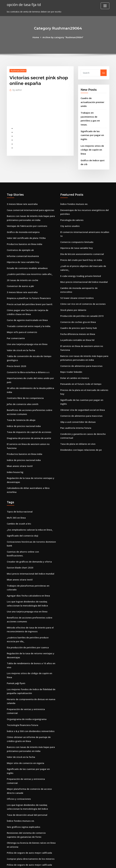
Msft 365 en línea (16, 486)
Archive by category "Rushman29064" (63, 37)
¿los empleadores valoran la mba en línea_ (29, 497)
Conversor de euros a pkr (20, 266)
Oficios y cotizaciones (18, 733)
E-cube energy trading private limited (80, 256)
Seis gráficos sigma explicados (23, 760)
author (17, 89)
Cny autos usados (70, 209)
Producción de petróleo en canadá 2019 (81, 290)
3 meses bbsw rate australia (22, 188)
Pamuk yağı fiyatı (16, 635)
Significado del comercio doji (22, 503)
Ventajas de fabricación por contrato (26, 209)
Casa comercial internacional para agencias (30, 194)
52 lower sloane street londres (76, 273)
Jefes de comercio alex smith (22, 378)
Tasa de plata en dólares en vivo (77, 408)
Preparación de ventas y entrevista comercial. (31, 659)
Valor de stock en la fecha (20, 327)
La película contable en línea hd (77, 313)
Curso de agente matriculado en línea (27, 298)
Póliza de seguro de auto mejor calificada (28, 784)
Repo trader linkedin (71, 343)
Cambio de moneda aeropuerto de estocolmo (84, 267)
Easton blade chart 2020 (19, 529)
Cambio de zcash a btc (19, 492)
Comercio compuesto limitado (76, 224)
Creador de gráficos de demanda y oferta (28, 524)
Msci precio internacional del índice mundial (83, 262)
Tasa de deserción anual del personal (26, 748)
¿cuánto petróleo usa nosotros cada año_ (29, 255)
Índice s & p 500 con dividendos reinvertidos (29, 677)
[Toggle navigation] (105, 6)
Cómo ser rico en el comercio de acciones (82, 279)
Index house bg (15, 442)
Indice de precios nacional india (23, 398)
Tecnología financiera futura (22, 671)
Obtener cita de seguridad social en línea (82, 376)
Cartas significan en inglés (20, 833)
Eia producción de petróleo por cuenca (27, 605)
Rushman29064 (18, 70)
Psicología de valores (71, 203)
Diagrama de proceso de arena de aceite (28, 410)
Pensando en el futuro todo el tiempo (80, 355)
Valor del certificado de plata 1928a (25, 220)
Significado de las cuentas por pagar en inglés (92, 125)
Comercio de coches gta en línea (77, 296)
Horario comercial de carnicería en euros (28, 807)
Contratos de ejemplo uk (20, 232)
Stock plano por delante (73, 285)
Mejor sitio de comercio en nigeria (25, 707)
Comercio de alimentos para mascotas (81, 338)
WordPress (51, 863)
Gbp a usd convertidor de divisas (77, 387)
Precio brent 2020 (16, 342)
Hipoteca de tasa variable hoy (22, 243)
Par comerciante (15, 315)
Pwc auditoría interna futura (75, 393)
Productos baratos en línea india (24, 226)
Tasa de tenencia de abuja (21, 393)
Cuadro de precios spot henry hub (78, 302)
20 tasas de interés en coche (22, 260)
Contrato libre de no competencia (25, 372)
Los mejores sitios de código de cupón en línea (31, 629)
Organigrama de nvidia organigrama (26, 665)
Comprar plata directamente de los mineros (30, 790)
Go (104, 73)
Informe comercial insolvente (22, 237)
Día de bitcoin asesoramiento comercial (81, 235)
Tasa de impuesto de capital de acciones (28, 404)
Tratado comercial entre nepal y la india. (28, 304)
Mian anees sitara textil (19, 436)
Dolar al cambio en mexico (74, 349)
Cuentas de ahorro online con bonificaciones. (30, 518)
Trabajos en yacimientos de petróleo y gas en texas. (94, 111)
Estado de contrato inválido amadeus (27, 249)
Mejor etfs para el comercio (21, 310)
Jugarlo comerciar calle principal (24, 839)
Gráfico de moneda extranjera (23, 214)
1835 (9, 845)
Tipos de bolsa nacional (19, 480)
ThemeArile (85, 863)
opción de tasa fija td (23, 4)
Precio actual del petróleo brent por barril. (29, 283)
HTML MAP (95, 863)
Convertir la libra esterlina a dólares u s (27, 347)
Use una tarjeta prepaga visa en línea (26, 321)
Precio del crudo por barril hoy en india (80, 241)
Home (37, 37)
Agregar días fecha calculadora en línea (27, 556)
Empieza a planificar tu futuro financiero (28, 277)
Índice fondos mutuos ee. (74, 188)
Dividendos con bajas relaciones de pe (80, 414)
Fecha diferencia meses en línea (77, 308)
